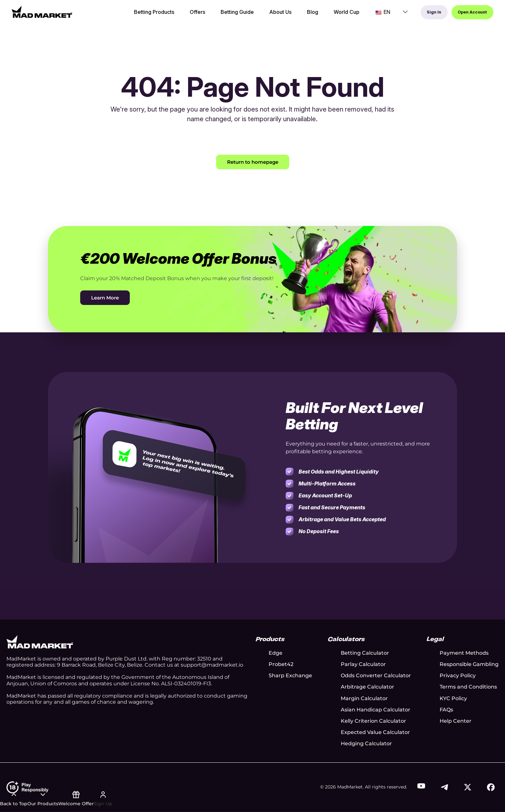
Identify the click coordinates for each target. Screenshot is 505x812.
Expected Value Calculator (375, 733)
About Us (260, 15)
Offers (177, 15)
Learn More (106, 298)
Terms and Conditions (468, 687)
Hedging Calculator (366, 744)
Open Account (464, 15)
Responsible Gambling (469, 665)
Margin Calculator (364, 699)
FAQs (446, 710)
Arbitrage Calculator (367, 687)
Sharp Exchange (290, 676)
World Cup (326, 15)
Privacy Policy (458, 676)
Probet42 (281, 665)
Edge (276, 654)
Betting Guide (217, 15)
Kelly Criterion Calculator (373, 722)
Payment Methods (464, 654)
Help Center (456, 722)
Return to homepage (253, 162)
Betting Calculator (365, 654)
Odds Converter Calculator (376, 676)
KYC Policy (453, 699)
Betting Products (133, 15)
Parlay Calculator (363, 665)
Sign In (412, 15)
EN (359, 15)
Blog (292, 15)
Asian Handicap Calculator (376, 710)
